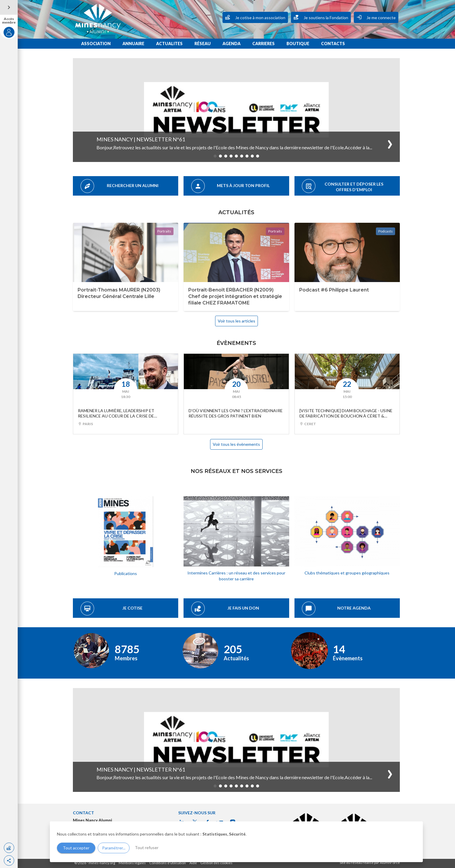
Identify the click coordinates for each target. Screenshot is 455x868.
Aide (193, 863)
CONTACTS (333, 44)
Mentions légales (132, 863)
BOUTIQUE (298, 44)
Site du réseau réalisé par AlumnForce (370, 863)
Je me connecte (376, 17)
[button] (9, 860)
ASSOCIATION (96, 44)
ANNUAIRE (133, 44)
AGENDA (231, 44)
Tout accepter (76, 848)
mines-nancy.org (102, 863)
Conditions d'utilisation (168, 863)
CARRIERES (263, 44)
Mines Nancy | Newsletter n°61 (141, 139)
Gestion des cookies (216, 863)
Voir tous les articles (236, 321)
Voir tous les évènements (236, 444)
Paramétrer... (114, 848)
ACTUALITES (169, 44)
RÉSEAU (203, 44)
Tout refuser (147, 847)
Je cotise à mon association (255, 17)
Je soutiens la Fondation (321, 17)
